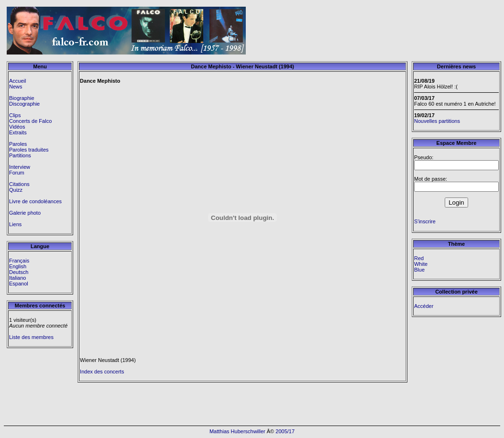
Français (19, 261)
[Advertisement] (445, 31)
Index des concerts (102, 372)
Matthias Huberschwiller (237, 431)
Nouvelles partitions (437, 121)
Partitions (20, 155)
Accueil (17, 81)
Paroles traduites (29, 150)
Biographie (22, 98)
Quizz (16, 190)
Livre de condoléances (35, 201)
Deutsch (19, 272)
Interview (20, 167)
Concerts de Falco (30, 121)
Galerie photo (25, 213)
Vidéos (17, 127)
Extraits (18, 132)
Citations (19, 184)
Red (419, 258)
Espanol (19, 284)
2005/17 (285, 431)
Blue (419, 270)
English (18, 266)
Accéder (424, 306)
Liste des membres (31, 337)
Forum (17, 173)
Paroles (18, 144)
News (16, 87)
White (421, 264)
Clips (15, 115)
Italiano (17, 278)
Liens (15, 224)
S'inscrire (425, 221)
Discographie (24, 104)
